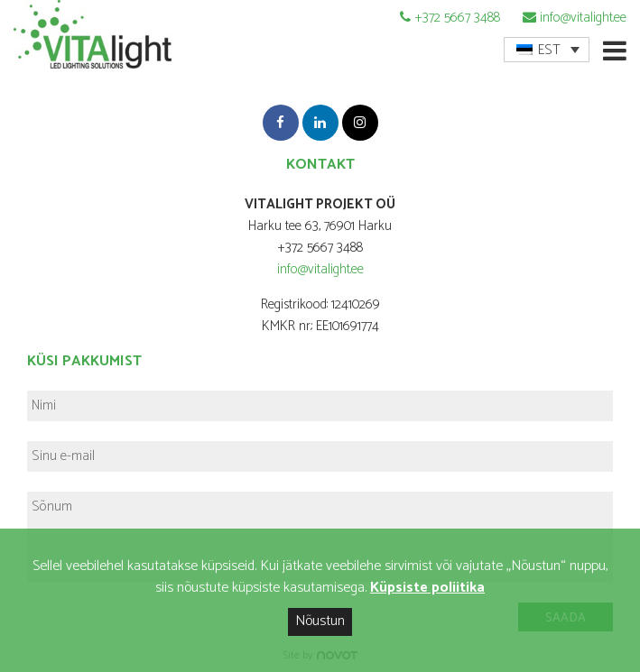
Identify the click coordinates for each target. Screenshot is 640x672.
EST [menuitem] (549, 50)
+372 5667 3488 (457, 18)
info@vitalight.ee (583, 18)
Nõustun (320, 621)
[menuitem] (547, 50)
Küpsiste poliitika (427, 588)
